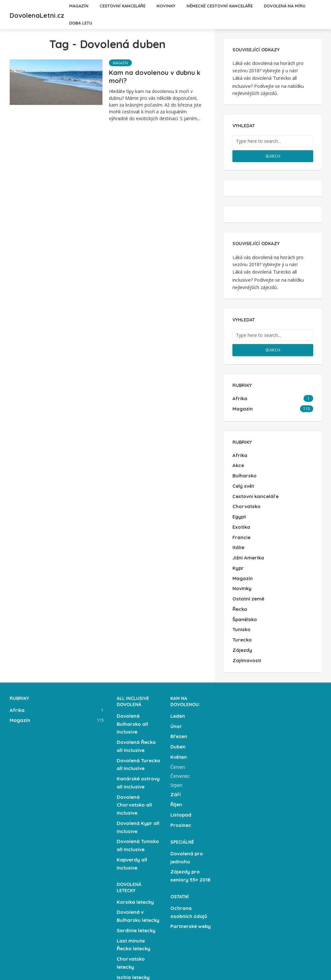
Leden (177, 688)
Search (273, 152)
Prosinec (180, 790)
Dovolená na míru (124, 23)
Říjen (176, 771)
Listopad (180, 781)
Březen (178, 707)
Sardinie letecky (135, 884)
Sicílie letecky (133, 945)
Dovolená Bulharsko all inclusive (131, 695)
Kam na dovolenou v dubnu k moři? (155, 77)
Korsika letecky (134, 858)
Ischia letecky (133, 926)
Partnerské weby (190, 885)
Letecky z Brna (134, 964)
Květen (178, 725)
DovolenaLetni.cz (54, 14)
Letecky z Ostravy (138, 954)
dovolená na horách (273, 63)
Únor (176, 697)
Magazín (120, 63)
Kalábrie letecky (135, 935)
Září (175, 762)
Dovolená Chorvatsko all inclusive (133, 768)
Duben (178, 716)
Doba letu (168, 23)
